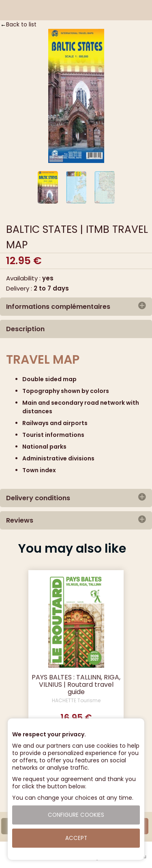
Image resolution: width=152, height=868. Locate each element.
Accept (76, 838)
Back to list (21, 24)
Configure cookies (76, 815)
